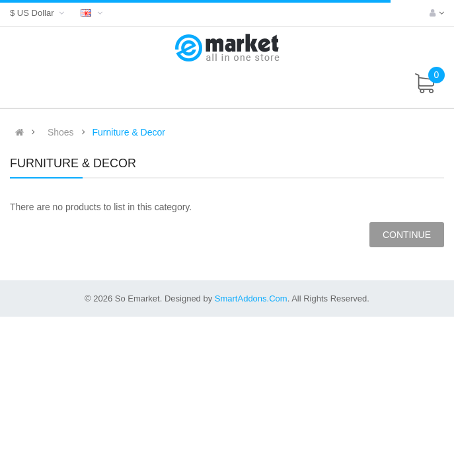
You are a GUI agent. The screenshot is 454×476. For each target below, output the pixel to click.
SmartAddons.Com (251, 298)
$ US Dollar (39, 13)
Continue (407, 235)
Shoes (61, 132)
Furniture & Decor (128, 132)
